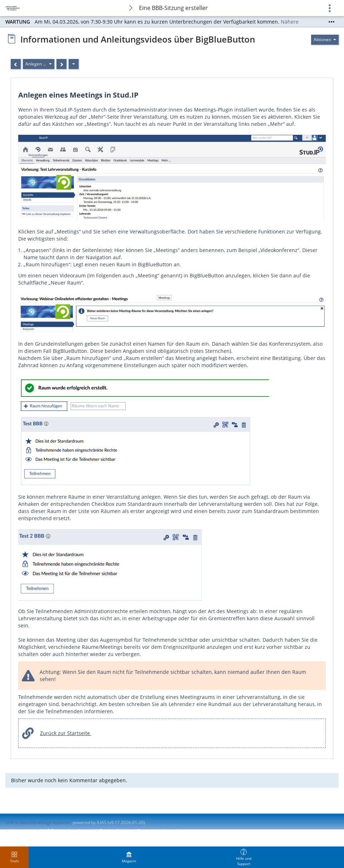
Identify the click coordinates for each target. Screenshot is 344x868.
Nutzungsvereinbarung (200, 831)
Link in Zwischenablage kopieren (38, 822)
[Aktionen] (74, 64)
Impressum (22, 831)
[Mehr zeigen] (331, 22)
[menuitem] (129, 857)
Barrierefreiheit (115, 831)
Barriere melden (154, 831)
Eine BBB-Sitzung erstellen (173, 8)
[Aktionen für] (325, 40)
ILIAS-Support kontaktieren (66, 831)
